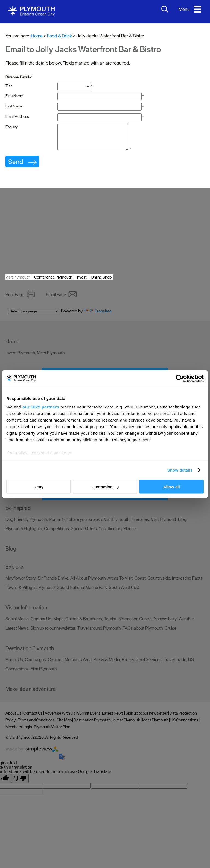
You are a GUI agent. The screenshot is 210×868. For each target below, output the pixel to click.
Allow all (172, 486)
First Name (14, 96)
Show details (180, 470)
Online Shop (101, 282)
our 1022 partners (41, 407)
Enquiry (12, 127)
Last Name (14, 106)
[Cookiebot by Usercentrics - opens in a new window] (180, 378)
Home (37, 36)
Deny (38, 486)
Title (9, 86)
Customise (105, 486)
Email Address (17, 116)
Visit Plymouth (18, 282)
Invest (81, 282)
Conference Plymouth (53, 282)
